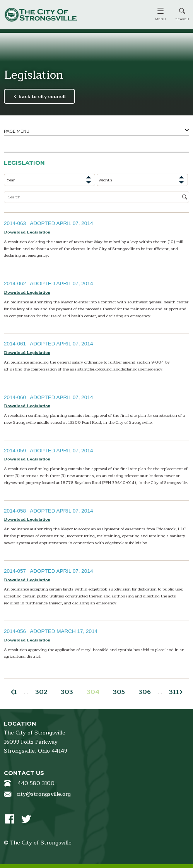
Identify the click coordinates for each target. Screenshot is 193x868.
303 (67, 692)
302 (41, 692)
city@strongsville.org (44, 794)
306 (145, 692)
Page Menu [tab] (17, 131)
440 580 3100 (36, 783)
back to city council (42, 96)
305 (119, 692)
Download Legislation (27, 232)
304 (93, 692)
